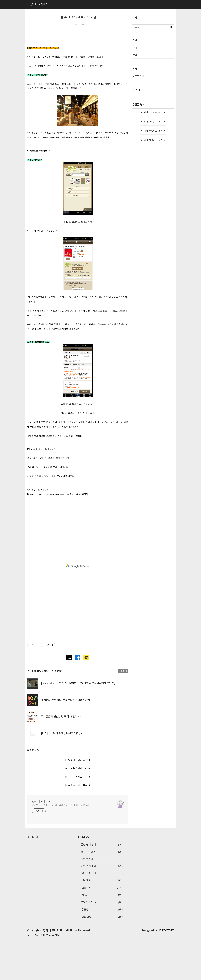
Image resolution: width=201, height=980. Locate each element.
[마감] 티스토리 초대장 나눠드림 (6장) (61, 776)
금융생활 (102, 952)
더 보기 (123, 713)
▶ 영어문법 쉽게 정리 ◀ (78, 811)
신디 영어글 (102, 923)
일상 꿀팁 (102, 959)
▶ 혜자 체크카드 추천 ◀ (78, 828)
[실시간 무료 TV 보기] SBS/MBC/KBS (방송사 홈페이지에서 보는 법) (78, 726)
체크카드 (102, 937)
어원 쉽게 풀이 (102, 908)
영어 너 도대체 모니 (43, 844)
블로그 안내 (139, 76)
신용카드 (102, 930)
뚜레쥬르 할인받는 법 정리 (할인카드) (61, 759)
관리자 (136, 48)
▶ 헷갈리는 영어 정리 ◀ (78, 802)
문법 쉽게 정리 (102, 887)
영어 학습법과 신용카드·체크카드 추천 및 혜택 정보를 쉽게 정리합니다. (61, 848)
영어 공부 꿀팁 (102, 916)
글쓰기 (136, 55)
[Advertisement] (78, 49)
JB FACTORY (166, 973)
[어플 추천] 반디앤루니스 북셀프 (78, 17)
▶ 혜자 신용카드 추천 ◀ (78, 819)
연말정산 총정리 (102, 945)
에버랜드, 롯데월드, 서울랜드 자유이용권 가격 (65, 742)
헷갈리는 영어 (102, 894)
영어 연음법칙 (102, 901)
